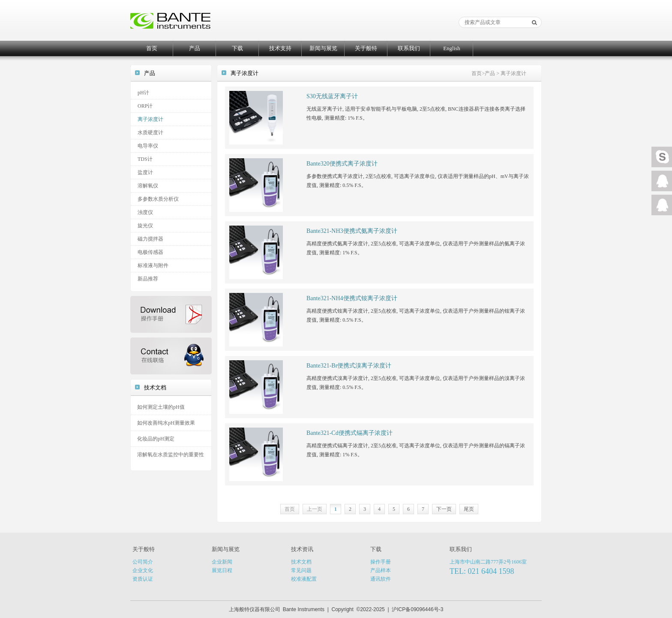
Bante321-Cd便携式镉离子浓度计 (349, 433)
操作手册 (381, 562)
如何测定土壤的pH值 (161, 407)
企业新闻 (222, 562)
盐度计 (145, 172)
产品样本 (381, 570)
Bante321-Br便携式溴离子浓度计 (349, 366)
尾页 (469, 509)
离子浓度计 (150, 119)
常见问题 (301, 570)
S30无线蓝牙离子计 (332, 96)
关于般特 (366, 48)
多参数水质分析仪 (158, 199)
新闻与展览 (323, 48)
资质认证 (143, 579)
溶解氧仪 (148, 186)
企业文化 (143, 570)
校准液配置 (304, 579)
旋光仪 (145, 226)
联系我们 (409, 48)
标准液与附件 (153, 265)
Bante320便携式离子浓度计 (342, 164)
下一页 (444, 509)
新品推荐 (148, 279)
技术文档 (301, 562)
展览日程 (222, 570)
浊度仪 (145, 212)
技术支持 (280, 48)
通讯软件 (381, 579)
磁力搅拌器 (150, 239)
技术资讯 (302, 549)
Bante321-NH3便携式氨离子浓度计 (352, 231)
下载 (237, 48)
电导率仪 (148, 146)
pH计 (143, 93)
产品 (195, 48)
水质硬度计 (150, 133)
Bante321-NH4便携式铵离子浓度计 (352, 298)
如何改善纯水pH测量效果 (166, 423)
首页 (152, 48)
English (452, 48)
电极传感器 (150, 252)
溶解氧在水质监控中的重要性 (171, 455)
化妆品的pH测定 (156, 439)
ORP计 (145, 106)
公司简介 (143, 562)
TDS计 (145, 159)
